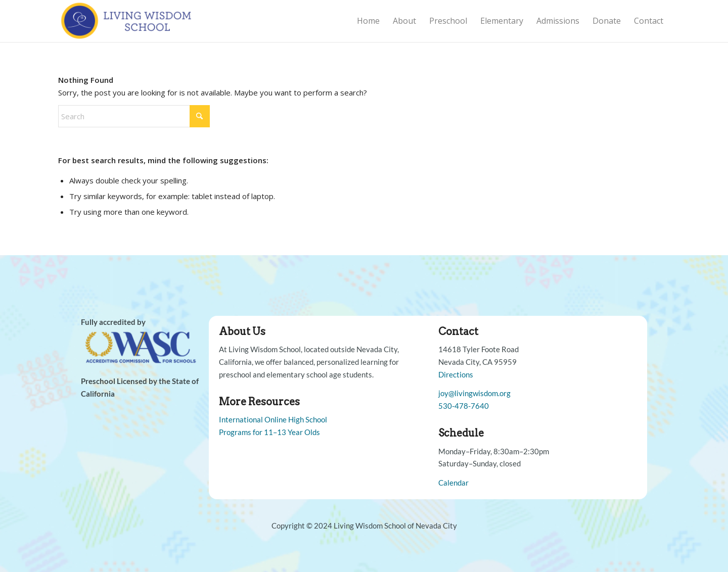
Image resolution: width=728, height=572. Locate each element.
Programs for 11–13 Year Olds (269, 432)
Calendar (453, 483)
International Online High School (273, 419)
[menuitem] (368, 21)
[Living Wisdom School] (127, 21)
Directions (456, 374)
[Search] (134, 116)
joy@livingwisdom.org (474, 393)
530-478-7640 (464, 406)
